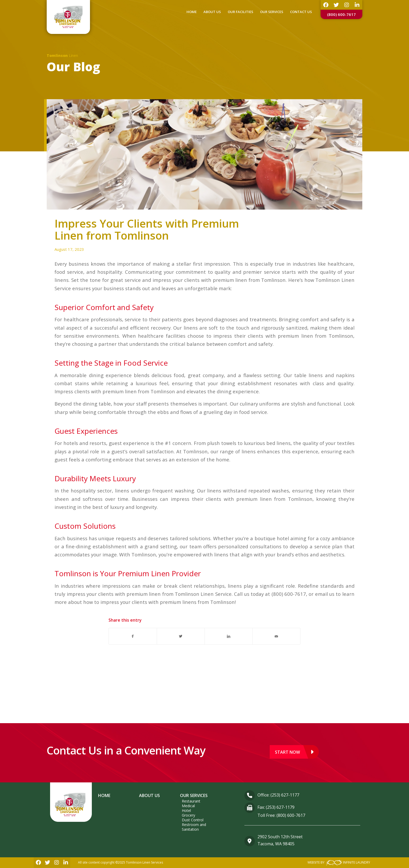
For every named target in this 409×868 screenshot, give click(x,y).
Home (104, 795)
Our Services (194, 795)
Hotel (186, 810)
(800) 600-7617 (341, 14)
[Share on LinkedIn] (229, 636)
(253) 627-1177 (285, 795)
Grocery (188, 815)
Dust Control (193, 820)
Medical (188, 806)
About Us (149, 795)
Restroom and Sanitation (194, 827)
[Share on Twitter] (181, 636)
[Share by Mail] (277, 636)
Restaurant (191, 801)
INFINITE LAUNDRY (348, 863)
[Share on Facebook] (133, 636)
